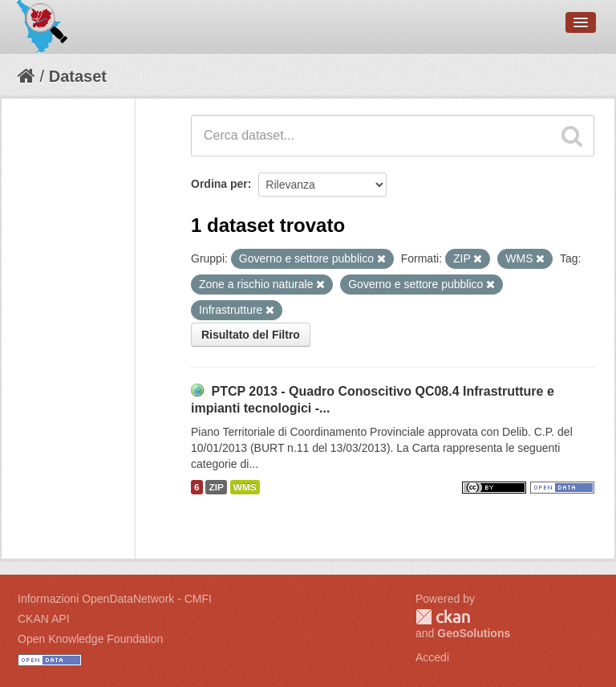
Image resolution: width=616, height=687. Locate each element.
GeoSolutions (474, 633)
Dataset (78, 76)
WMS (245, 487)
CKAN (443, 617)
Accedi (432, 657)
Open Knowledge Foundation (90, 639)
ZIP (216, 487)
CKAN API (44, 619)
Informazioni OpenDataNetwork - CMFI (115, 599)
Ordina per (219, 184)
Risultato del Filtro (251, 335)
